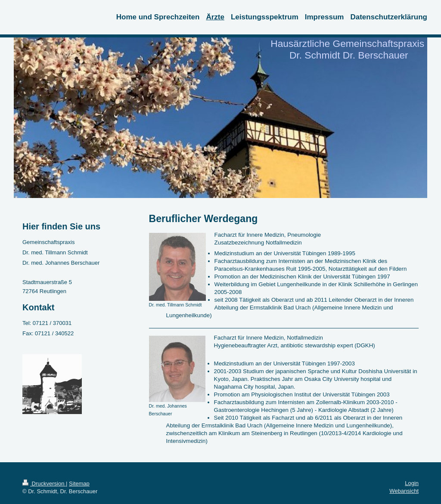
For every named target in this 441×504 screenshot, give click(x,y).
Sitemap (79, 484)
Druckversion (44, 484)
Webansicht (404, 491)
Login (412, 483)
